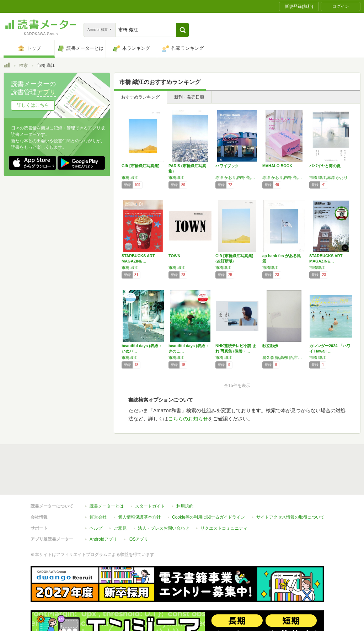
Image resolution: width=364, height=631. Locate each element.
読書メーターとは (107, 473)
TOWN (174, 256)
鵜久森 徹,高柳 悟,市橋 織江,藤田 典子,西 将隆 (284, 357)
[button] (183, 30)
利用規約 (185, 473)
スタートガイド (150, 473)
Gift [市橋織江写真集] (140, 166)
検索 (23, 65)
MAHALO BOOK (277, 166)
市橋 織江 (130, 177)
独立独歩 (270, 346)
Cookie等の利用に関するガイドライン (208, 484)
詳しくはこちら (33, 105)
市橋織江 (176, 177)
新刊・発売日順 (189, 97)
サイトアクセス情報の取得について (290, 484)
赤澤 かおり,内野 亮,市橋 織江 (237, 177)
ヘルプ (96, 495)
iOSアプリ (138, 507)
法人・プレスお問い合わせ (164, 495)
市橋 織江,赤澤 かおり (328, 177)
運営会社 (98, 484)
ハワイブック (227, 166)
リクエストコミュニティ (224, 495)
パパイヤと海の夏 (325, 166)
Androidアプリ (103, 507)
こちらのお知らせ (188, 419)
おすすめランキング (140, 97)
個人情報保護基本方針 (139, 484)
